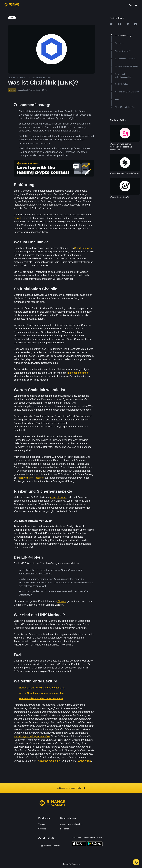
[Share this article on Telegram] (127, 24)
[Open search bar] (130, 5)
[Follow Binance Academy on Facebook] (40, 838)
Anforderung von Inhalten (71, 824)
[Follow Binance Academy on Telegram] (48, 838)
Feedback (64, 829)
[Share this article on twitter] (111, 24)
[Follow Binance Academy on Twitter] (44, 838)
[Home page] (12, 5)
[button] (136, 5)
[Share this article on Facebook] (119, 24)
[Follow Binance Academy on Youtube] (53, 838)
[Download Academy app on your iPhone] (79, 844)
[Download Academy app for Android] (95, 844)
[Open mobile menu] (136, 5)
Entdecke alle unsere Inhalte (71, 788)
